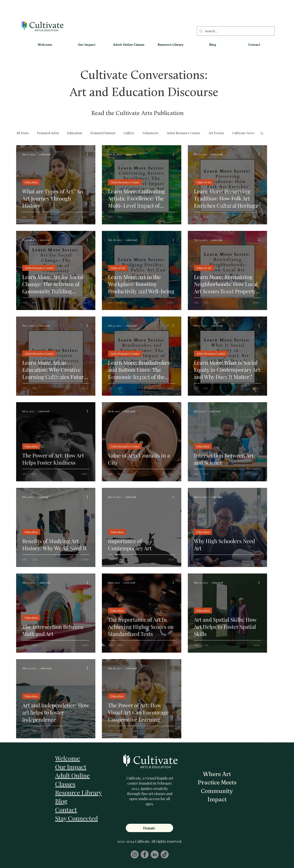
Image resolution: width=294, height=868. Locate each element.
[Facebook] (145, 854)
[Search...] (235, 31)
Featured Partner (103, 133)
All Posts (22, 133)
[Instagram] (135, 854)
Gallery (129, 133)
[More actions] (89, 154)
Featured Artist (48, 133)
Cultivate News (243, 133)
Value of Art (204, 182)
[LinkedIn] (155, 854)
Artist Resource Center (183, 133)
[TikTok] (165, 854)
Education (75, 133)
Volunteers (150, 133)
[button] (171, 45)
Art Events (216, 133)
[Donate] (149, 828)
